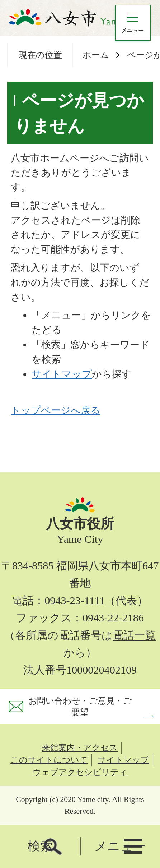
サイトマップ (62, 374)
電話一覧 (134, 635)
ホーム (96, 55)
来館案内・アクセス (80, 748)
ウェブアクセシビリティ (80, 772)
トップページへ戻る (56, 410)
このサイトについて (49, 760)
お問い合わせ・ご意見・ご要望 (80, 706)
